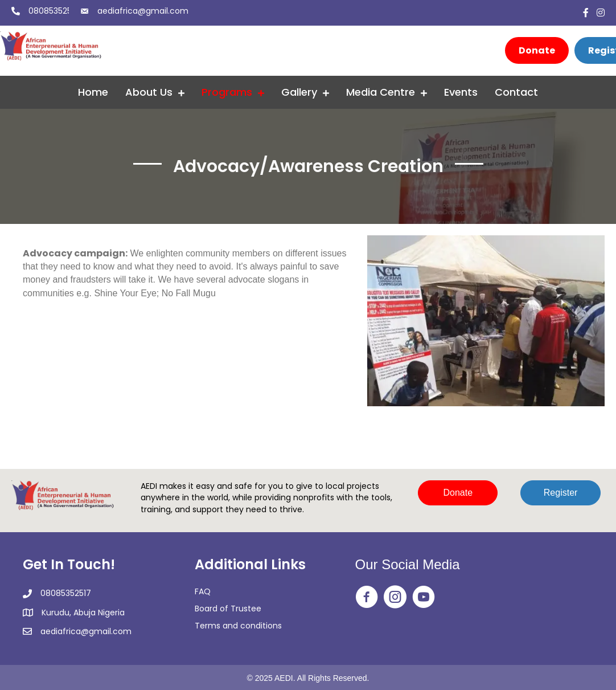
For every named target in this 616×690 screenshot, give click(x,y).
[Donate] (537, 50)
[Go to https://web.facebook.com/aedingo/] (367, 598)
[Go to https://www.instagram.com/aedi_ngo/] (395, 598)
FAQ (203, 591)
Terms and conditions (238, 626)
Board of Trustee (228, 609)
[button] (458, 493)
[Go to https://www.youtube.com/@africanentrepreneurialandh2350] (424, 598)
